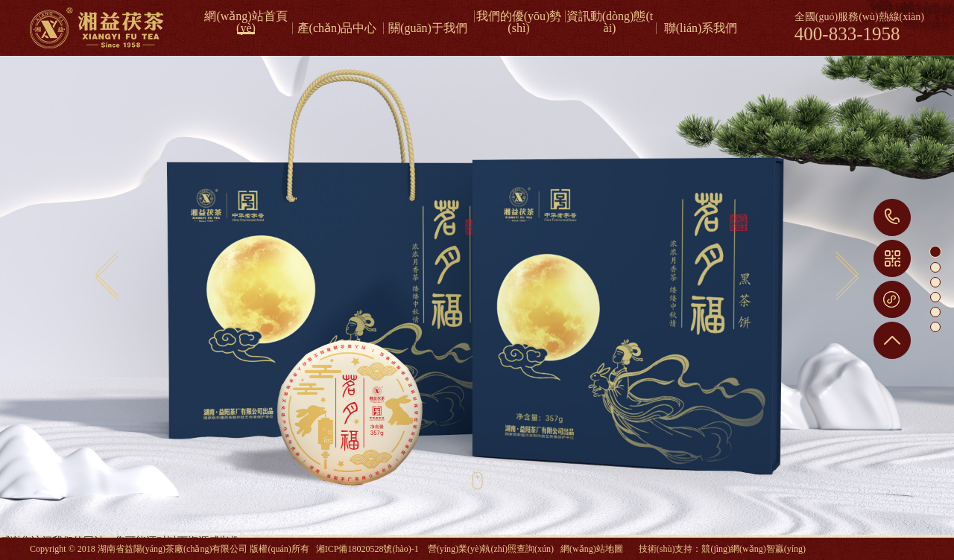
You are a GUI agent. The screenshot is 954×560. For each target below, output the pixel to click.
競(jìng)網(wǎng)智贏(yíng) (754, 549)
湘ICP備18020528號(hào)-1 (367, 549)
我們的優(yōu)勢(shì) (519, 16)
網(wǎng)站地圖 (592, 549)
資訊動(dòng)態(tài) (610, 16)
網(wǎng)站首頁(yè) (246, 16)
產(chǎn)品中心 (337, 28)
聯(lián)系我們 (701, 28)
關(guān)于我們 (428, 28)
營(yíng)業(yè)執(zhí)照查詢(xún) (491, 549)
